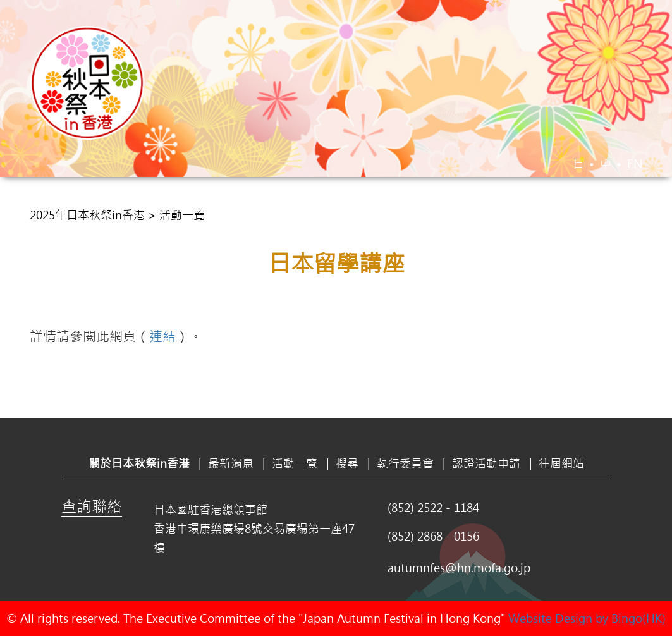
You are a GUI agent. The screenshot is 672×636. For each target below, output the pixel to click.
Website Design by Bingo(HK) (587, 618)
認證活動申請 (533, 200)
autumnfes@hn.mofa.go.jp (459, 568)
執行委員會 (442, 200)
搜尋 (376, 200)
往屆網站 (618, 200)
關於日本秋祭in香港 (142, 200)
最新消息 (245, 200)
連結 (162, 336)
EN (635, 164)
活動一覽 (317, 200)
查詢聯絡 (92, 506)
